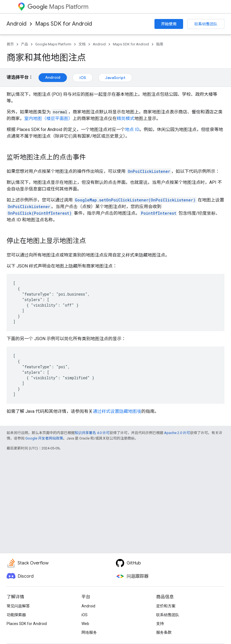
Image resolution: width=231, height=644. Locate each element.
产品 (25, 44)
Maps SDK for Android (64, 24)
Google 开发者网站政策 (44, 438)
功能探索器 (16, 615)
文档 (82, 44)
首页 (10, 44)
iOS (83, 78)
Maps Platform (58, 7)
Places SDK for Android (27, 624)
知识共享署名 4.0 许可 (92, 433)
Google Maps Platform (53, 44)
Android (17, 24)
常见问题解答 (18, 606)
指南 (160, 44)
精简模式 (126, 118)
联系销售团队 (206, 24)
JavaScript (115, 78)
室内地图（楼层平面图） (48, 118)
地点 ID (132, 129)
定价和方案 (166, 606)
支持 (160, 624)
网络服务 (89, 632)
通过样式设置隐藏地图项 (117, 411)
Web (85, 624)
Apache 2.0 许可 (177, 433)
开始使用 (169, 24)
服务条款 (164, 632)
